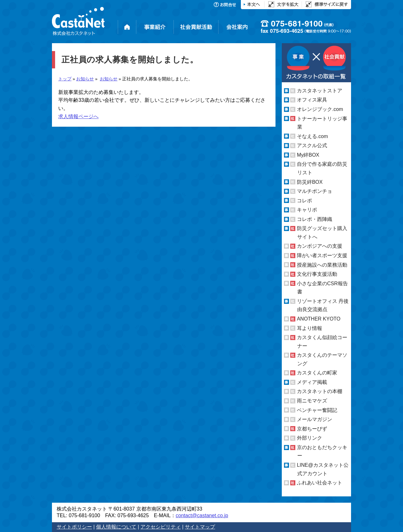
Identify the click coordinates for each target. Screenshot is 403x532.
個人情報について (116, 527)
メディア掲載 (312, 382)
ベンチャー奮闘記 (317, 410)
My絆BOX (308, 155)
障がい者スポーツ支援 (322, 255)
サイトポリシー (74, 527)
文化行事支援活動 (317, 274)
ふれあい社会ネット (320, 483)
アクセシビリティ (161, 527)
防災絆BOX (310, 182)
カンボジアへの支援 (320, 246)
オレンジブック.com (320, 109)
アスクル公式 (312, 145)
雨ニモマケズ (312, 401)
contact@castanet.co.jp (202, 515)
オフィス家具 (312, 100)
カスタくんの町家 (317, 373)
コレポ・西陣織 (315, 219)
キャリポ (307, 210)
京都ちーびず (312, 429)
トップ (65, 79)
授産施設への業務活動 (322, 265)
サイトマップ (200, 527)
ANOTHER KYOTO (319, 319)
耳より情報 (309, 328)
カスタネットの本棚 (320, 391)
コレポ (304, 201)
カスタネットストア (320, 91)
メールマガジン (315, 419)
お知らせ (85, 79)
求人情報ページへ (78, 116)
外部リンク (309, 438)
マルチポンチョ (315, 191)
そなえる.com (312, 136)
